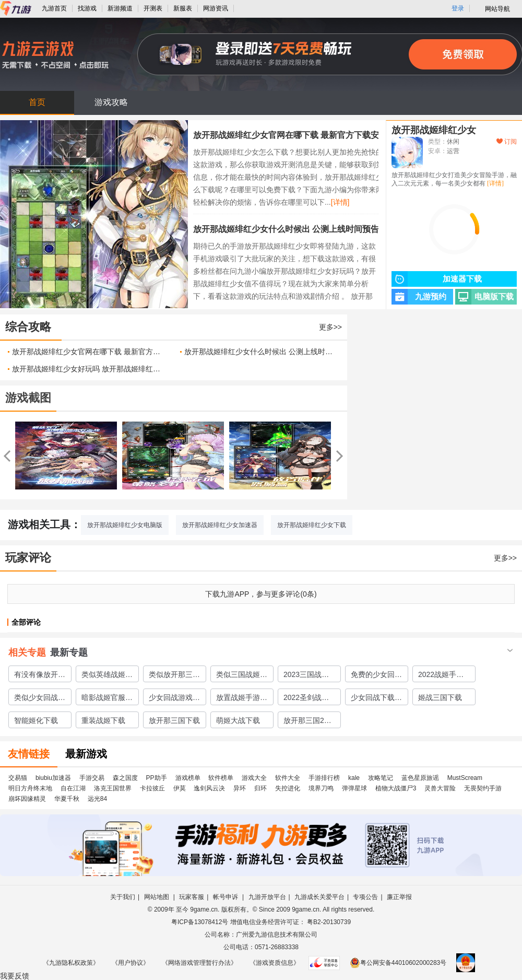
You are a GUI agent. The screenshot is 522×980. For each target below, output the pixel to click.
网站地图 (157, 897)
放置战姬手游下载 (242, 699)
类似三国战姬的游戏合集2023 (242, 676)
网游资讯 (216, 8)
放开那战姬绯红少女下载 (312, 525)
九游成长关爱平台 (319, 897)
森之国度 (125, 778)
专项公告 (365, 897)
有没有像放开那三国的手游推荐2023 (40, 676)
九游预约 (419, 297)
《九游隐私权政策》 (71, 963)
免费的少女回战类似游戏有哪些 (376, 676)
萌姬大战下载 (238, 720)
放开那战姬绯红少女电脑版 (125, 525)
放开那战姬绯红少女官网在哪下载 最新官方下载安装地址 (299, 135)
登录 (458, 8)
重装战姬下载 (103, 720)
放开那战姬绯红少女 (434, 130)
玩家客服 (192, 897)
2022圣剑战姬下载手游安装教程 (309, 699)
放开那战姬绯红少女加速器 (220, 525)
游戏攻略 (111, 102)
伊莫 (180, 788)
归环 (260, 788)
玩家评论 (28, 558)
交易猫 (18, 778)
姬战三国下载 (440, 697)
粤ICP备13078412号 (200, 922)
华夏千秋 (67, 799)
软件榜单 (221, 778)
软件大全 (288, 778)
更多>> (330, 327)
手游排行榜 (324, 778)
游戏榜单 (188, 778)
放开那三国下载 (174, 720)
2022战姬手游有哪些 (441, 676)
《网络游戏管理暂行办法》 (199, 963)
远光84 (97, 799)
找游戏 (87, 8)
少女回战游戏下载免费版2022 (174, 699)
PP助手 (157, 778)
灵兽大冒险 (440, 788)
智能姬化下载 (36, 720)
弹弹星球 (354, 788)
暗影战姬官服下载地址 (107, 699)
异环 (240, 788)
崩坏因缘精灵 (27, 799)
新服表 (183, 8)
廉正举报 (399, 897)
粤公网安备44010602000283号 (398, 963)
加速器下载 (437, 279)
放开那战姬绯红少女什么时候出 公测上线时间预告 (286, 229)
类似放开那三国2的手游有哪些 (174, 676)
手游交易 (92, 778)
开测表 (153, 8)
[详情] (340, 202)
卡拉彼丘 (152, 788)
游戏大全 (254, 778)
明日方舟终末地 (30, 788)
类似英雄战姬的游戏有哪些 (107, 676)
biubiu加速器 (53, 778)
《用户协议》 (130, 963)
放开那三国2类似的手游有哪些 (309, 722)
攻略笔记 (381, 778)
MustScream (465, 778)
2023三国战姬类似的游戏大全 (309, 676)
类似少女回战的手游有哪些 (40, 699)
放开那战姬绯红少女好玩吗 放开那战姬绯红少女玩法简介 (88, 369)
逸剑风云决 (209, 788)
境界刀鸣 (321, 788)
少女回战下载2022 (373, 699)
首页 (37, 102)
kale (354, 778)
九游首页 (54, 8)
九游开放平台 (267, 897)
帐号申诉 (226, 897)
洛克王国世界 (113, 788)
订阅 (507, 142)
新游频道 (120, 8)
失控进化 (288, 788)
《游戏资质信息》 (275, 963)
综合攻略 (28, 327)
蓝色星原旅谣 (420, 778)
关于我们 (123, 897)
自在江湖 (73, 788)
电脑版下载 (484, 297)
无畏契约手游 (483, 788)
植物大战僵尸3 (396, 788)
